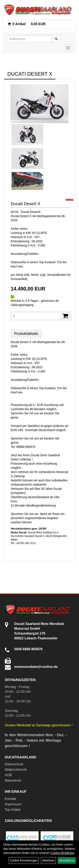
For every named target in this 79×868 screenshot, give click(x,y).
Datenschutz (14, 764)
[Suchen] (56, 39)
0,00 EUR (27, 24)
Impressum (13, 804)
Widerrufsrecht (16, 770)
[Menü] (68, 48)
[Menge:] (36, 316)
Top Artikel (13, 810)
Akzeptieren (67, 860)
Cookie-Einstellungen (24, 860)
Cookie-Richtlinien (62, 853)
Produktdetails (26, 334)
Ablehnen (48, 860)
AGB (8, 775)
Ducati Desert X (25, 204)
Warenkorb (13, 781)
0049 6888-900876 (28, 649)
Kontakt (11, 799)
